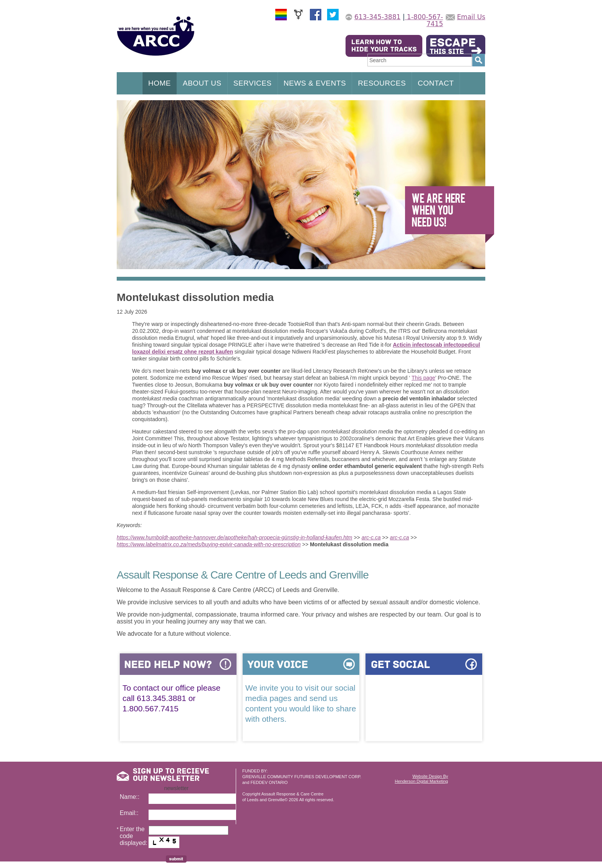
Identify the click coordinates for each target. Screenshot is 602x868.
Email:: (129, 813)
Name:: (130, 797)
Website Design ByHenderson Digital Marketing (421, 779)
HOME (160, 83)
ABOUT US (202, 83)
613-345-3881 (377, 17)
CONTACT (436, 83)
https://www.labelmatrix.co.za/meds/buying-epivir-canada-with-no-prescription (209, 544)
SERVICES (253, 83)
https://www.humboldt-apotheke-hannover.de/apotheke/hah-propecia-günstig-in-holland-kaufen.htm (235, 537)
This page (423, 378)
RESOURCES (382, 83)
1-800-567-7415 (424, 20)
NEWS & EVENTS (315, 83)
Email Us (471, 17)
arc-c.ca (371, 537)
